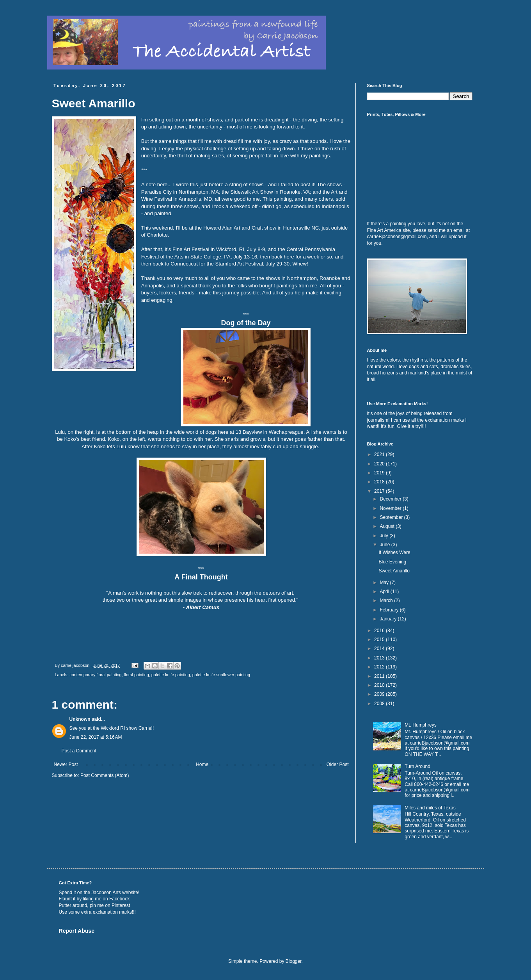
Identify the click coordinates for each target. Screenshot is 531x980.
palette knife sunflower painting (221, 675)
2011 (380, 676)
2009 (380, 694)
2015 (380, 640)
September (392, 517)
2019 (380, 473)
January (389, 619)
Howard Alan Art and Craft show (240, 228)
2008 (380, 704)
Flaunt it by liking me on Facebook (94, 899)
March (387, 600)
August (388, 526)
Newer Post (66, 764)
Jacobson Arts (106, 893)
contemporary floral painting (95, 675)
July (384, 536)
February (390, 610)
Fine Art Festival (191, 249)
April (385, 592)
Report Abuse (77, 931)
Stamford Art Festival (239, 264)
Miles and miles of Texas (430, 808)
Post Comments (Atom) (105, 775)
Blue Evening (392, 562)
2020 (380, 464)
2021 (380, 454)
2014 (380, 649)
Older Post (338, 764)
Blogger (294, 961)
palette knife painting (171, 675)
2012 (380, 667)
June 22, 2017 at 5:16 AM (96, 737)
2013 (380, 658)
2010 (380, 685)
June (385, 545)
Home (202, 764)
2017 (380, 491)
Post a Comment (79, 751)
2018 (380, 482)
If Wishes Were (394, 552)
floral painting (137, 675)
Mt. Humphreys (420, 725)
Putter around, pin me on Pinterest (95, 905)
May (385, 583)
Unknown (80, 719)
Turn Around (417, 766)
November (391, 508)
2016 (380, 631)
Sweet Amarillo (394, 571)
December (391, 499)
